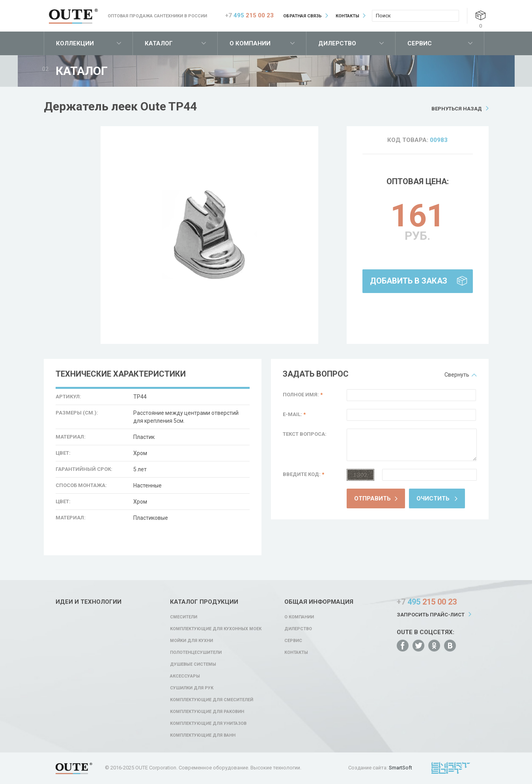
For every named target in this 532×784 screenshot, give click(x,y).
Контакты (347, 16)
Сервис (420, 43)
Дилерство (337, 43)
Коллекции (75, 43)
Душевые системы (193, 664)
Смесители (184, 617)
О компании (250, 43)
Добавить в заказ (409, 281)
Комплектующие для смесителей (212, 700)
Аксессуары (185, 676)
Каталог (159, 43)
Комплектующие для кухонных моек (216, 629)
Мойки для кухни (191, 641)
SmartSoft (400, 768)
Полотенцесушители (196, 652)
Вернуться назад (457, 109)
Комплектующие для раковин (207, 712)
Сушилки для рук (192, 688)
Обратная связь (302, 16)
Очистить (433, 498)
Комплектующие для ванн (203, 735)
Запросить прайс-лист (431, 615)
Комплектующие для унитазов (208, 723)
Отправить (372, 498)
